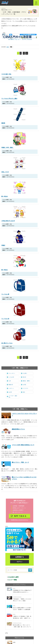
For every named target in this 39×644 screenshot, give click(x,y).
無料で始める (20, 516)
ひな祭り (25, 373)
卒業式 (3, 245)
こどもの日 (11, 377)
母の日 (25, 377)
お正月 (10, 392)
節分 (24, 392)
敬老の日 (11, 385)
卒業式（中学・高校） (8, 148)
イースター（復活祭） (13, 396)
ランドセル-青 (5, 294)
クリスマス (26, 388)
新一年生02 (5, 196)
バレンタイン (12, 373)
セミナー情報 (12, 580)
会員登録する (20, 557)
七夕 (10, 381)
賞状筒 (3, 123)
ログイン (20, 562)
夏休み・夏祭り (27, 381)
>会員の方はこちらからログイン (19, 520)
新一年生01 (5, 270)
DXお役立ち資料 (13, 577)
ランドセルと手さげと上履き (9, 99)
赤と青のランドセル (7, 343)
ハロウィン (11, 388)
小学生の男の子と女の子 (8, 221)
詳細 (8, 47)
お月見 (25, 385)
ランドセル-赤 (5, 319)
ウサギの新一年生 (6, 74)
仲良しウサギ (5, 172)
